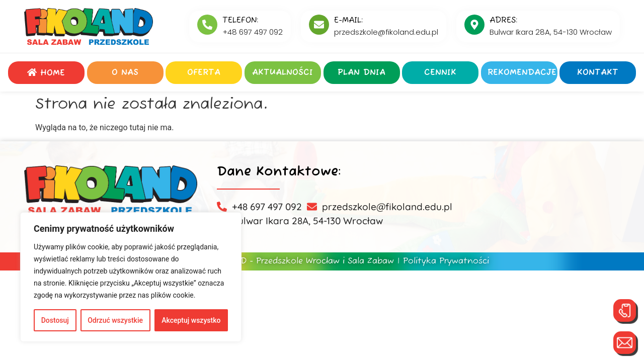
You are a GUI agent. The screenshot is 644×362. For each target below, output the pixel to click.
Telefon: (240, 21)
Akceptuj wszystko (191, 320)
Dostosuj (55, 320)
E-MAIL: (348, 21)
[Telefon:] (207, 25)
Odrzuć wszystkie (115, 320)
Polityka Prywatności (446, 261)
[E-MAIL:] (319, 25)
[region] (131, 277)
